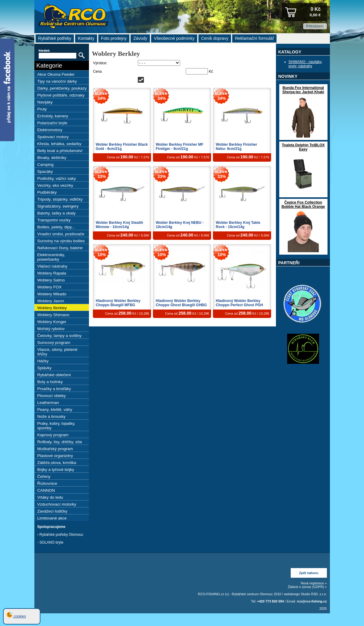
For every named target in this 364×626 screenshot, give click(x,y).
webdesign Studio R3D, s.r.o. (305, 594)
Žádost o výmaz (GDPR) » (307, 587)
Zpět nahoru (309, 573)
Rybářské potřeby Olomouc (61, 535)
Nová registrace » (314, 583)
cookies (16, 616)
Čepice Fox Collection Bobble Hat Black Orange (303, 205)
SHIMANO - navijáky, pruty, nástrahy (305, 64)
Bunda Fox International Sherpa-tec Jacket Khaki (303, 90)
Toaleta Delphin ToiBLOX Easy (303, 147)
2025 (323, 609)
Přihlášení (315, 26)
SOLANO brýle (51, 542)
